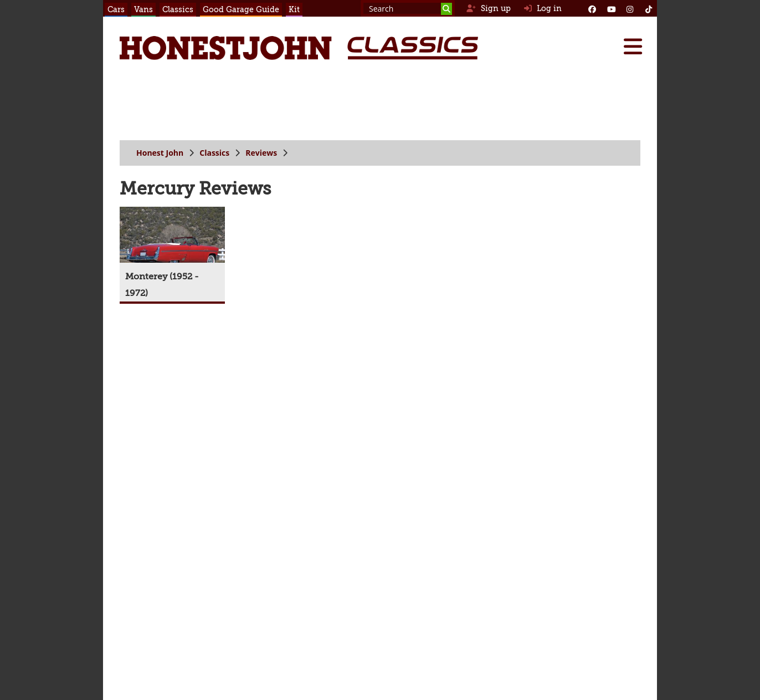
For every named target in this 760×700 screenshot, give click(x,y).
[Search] (446, 9)
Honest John (160, 153)
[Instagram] (630, 8)
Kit (294, 9)
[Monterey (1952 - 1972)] (172, 254)
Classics (178, 9)
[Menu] (633, 47)
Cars (116, 9)
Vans (143, 9)
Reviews (261, 153)
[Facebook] (592, 8)
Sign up (488, 8)
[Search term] (408, 8)
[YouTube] (611, 8)
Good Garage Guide (241, 9)
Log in (543, 8)
